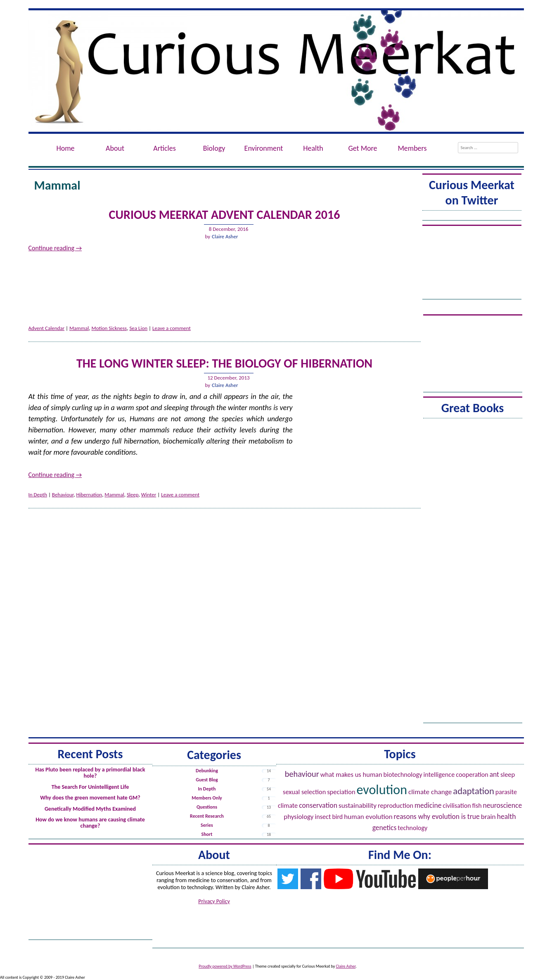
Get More (362, 148)
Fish (477, 806)
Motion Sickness (109, 328)
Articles (164, 148)
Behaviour (63, 495)
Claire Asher (225, 236)
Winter (149, 495)
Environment (264, 148)
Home (65, 148)
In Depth (38, 495)
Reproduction (396, 806)
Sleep (133, 495)
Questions (207, 807)
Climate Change (430, 792)
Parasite (506, 792)
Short (207, 834)
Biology (214, 148)
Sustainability (358, 806)
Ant (494, 774)
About (115, 148)
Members (412, 148)
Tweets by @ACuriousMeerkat (472, 217)
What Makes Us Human (351, 774)
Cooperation (472, 775)
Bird (337, 817)
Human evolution (368, 817)
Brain (488, 817)
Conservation (318, 805)
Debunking (207, 771)
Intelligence (439, 775)
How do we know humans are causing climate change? (90, 823)
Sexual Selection (304, 792)
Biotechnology (403, 775)
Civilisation (457, 806)
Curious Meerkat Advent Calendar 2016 (225, 215)
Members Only (207, 798)
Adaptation (474, 791)
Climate (288, 806)
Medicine (428, 805)
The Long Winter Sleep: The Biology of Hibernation (224, 363)
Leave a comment (172, 328)
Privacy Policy (214, 901)
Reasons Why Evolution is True (437, 816)
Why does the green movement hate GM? (90, 798)
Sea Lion (138, 328)
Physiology (299, 817)
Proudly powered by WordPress (225, 966)
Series (207, 825)
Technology (412, 828)
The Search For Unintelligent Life (90, 787)
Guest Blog (207, 780)
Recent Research (207, 816)
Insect (323, 817)
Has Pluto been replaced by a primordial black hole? (90, 773)
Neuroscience (503, 805)
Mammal (79, 328)
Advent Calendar (47, 328)
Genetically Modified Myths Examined (90, 809)
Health (313, 148)
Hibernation (89, 495)
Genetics (385, 828)
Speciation (341, 792)
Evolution (382, 790)
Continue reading (55, 248)
